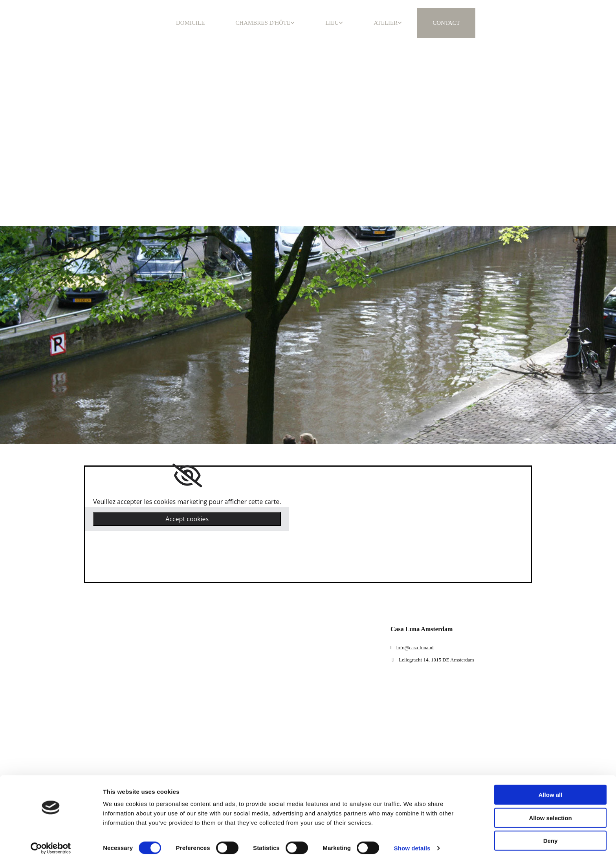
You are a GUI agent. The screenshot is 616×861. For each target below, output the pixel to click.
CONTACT (446, 23)
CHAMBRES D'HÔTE (263, 23)
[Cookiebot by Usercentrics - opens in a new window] (51, 846)
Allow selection (550, 815)
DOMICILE (190, 23)
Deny (551, 838)
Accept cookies (187, 519)
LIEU (332, 23)
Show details (412, 845)
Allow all (551, 792)
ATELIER (386, 23)
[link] (187, 476)
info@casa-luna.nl (415, 648)
